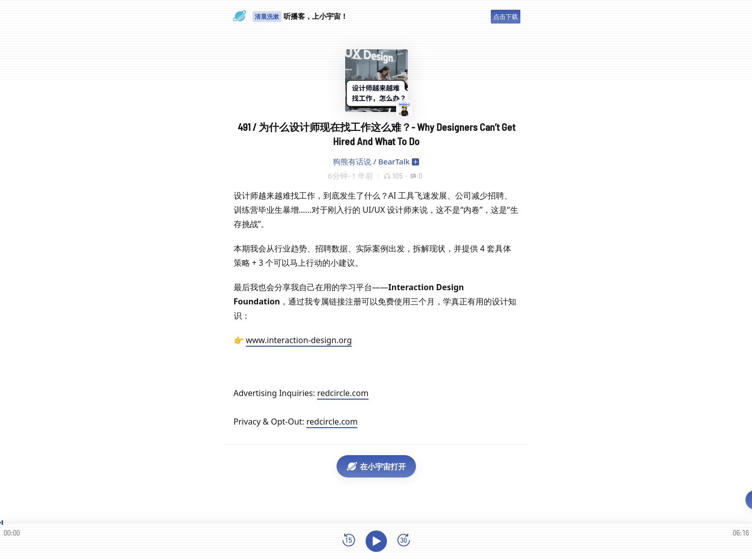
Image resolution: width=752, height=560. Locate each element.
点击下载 (506, 17)
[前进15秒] (404, 541)
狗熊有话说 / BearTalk (371, 161)
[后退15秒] (349, 541)
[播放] (376, 541)
